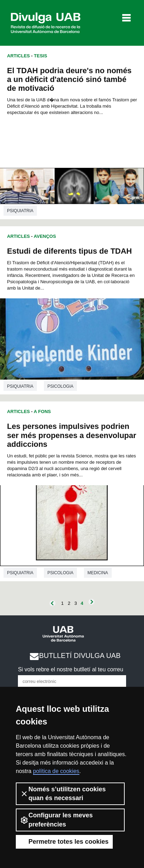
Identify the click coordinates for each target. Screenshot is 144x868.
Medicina (98, 573)
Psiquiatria (20, 211)
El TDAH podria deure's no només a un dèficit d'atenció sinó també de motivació (69, 79)
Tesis (41, 56)
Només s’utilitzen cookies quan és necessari (63, 794)
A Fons (42, 411)
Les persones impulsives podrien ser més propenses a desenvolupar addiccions (72, 435)
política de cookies (56, 771)
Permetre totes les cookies (64, 842)
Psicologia (60, 386)
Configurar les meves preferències (56, 820)
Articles (18, 56)
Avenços (45, 236)
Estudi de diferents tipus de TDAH (69, 251)
